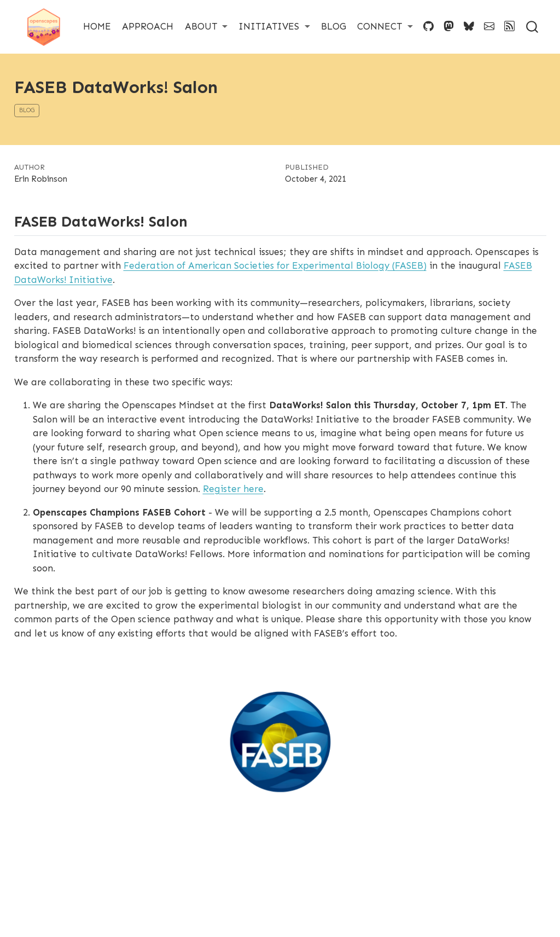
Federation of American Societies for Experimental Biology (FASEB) (275, 265)
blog (27, 110)
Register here (233, 489)
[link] (206, 27)
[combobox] (533, 27)
